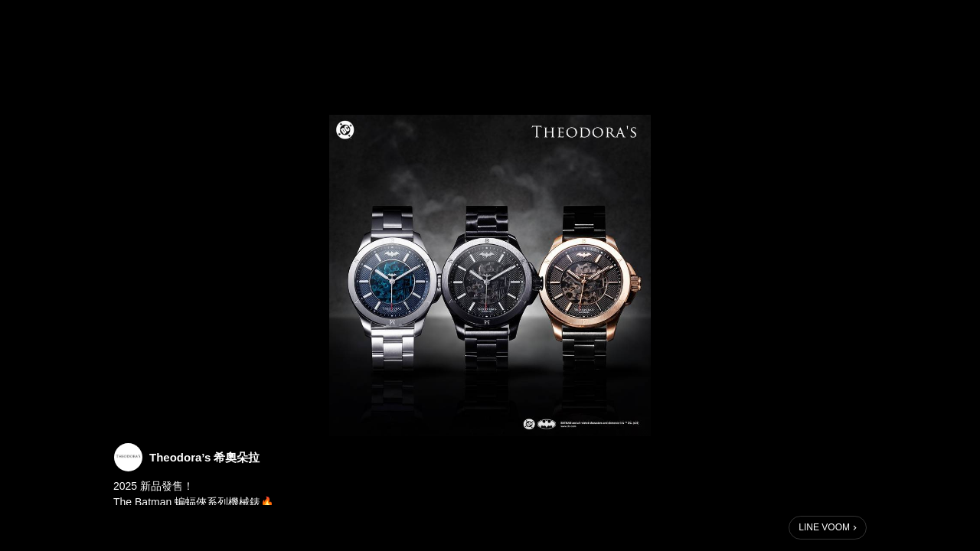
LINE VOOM (824, 527)
